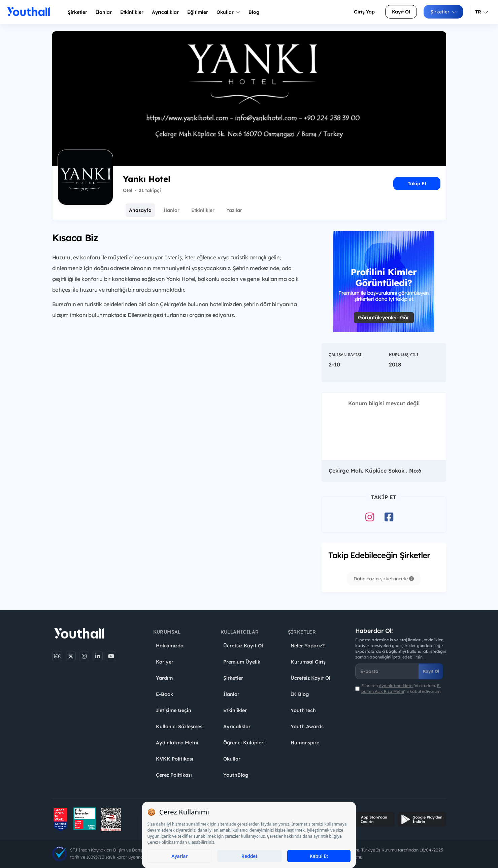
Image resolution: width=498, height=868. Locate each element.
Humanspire (305, 743)
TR (482, 12)
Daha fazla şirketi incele (384, 579)
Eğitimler (198, 12)
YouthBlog (236, 775)
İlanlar (104, 12)
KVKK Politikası (175, 759)
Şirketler (77, 12)
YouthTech (303, 710)
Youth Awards (307, 727)
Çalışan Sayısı (345, 355)
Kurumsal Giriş (308, 662)
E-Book (164, 694)
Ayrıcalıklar (237, 727)
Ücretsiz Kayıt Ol (243, 646)
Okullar (228, 12)
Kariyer (165, 662)
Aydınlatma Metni (177, 743)
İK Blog (300, 694)
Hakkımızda (170, 646)
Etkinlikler (132, 12)
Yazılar (234, 210)
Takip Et (417, 184)
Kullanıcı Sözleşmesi (180, 727)
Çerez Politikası (174, 775)
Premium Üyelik (242, 662)
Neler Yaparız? (308, 646)
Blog (254, 12)
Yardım (164, 678)
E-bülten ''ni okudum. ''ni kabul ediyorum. (401, 688)
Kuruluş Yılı (404, 355)
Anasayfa (140, 210)
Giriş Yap (364, 12)
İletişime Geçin (174, 710)
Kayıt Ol (401, 12)
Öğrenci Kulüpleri (244, 743)
